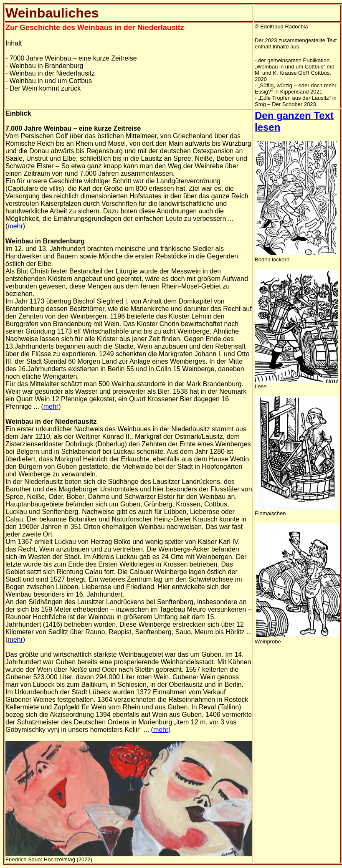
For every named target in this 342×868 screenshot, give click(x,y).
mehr (15, 226)
